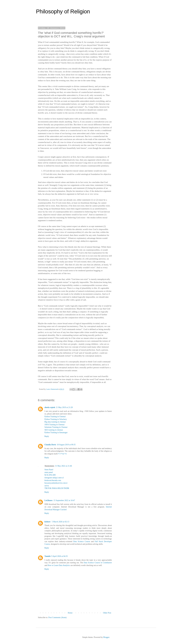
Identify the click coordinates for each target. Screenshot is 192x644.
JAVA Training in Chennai (54, 425)
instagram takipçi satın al (54, 478)
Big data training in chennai (55, 422)
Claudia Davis (50, 445)
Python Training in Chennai (55, 417)
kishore (48, 522)
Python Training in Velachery (56, 419)
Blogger (106, 637)
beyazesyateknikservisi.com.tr (56, 483)
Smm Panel (49, 470)
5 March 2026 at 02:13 (61, 522)
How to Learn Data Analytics (59, 565)
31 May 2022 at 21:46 (64, 466)
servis (47, 486)
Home (70, 613)
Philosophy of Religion (63, 11)
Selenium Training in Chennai (56, 427)
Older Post (107, 613)
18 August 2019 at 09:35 (66, 445)
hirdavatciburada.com (53, 480)
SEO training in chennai (54, 430)
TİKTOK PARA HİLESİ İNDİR (57, 488)
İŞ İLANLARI (50, 475)
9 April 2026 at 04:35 (60, 556)
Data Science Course (82, 541)
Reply (47, 436)
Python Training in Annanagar (56, 432)
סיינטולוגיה (62, 454)
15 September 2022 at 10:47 (64, 500)
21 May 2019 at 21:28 (64, 407)
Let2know (49, 500)
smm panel (49, 472)
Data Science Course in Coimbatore (98, 563)
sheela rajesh (50, 407)
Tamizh (48, 556)
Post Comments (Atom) (57, 617)
